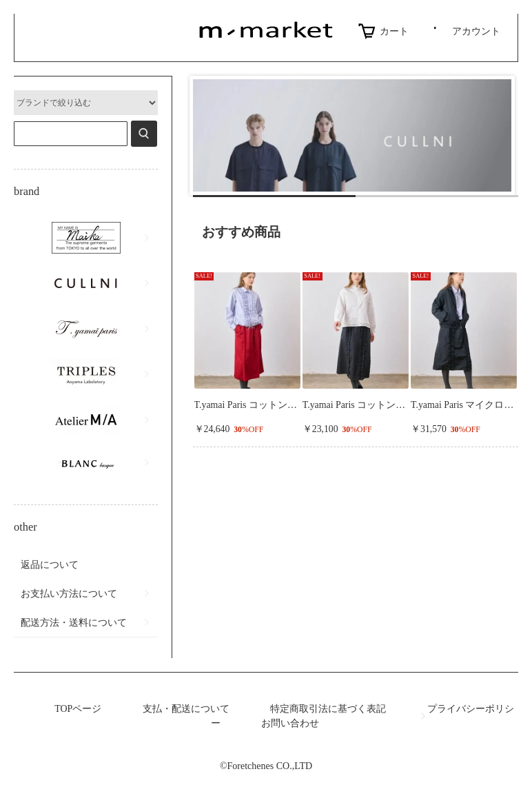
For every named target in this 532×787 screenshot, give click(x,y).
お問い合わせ (290, 723)
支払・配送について (186, 709)
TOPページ (78, 709)
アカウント (465, 31)
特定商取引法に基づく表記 (328, 709)
